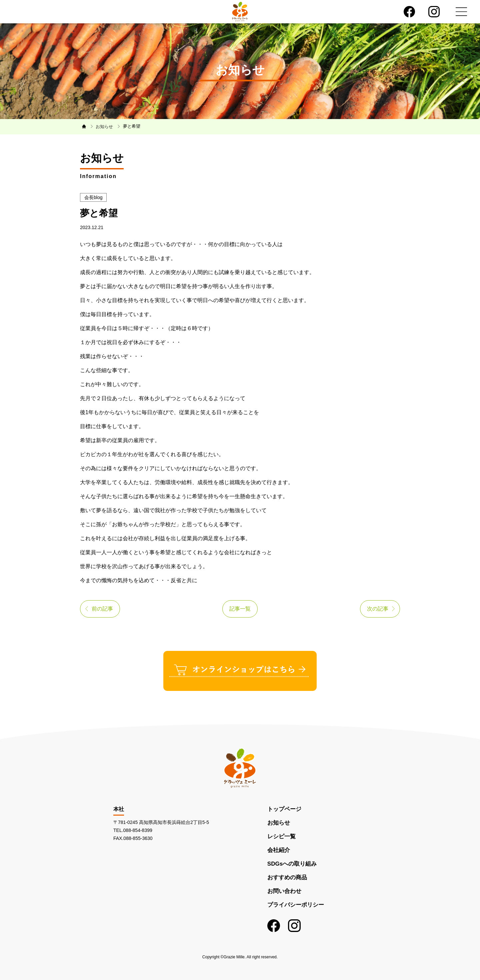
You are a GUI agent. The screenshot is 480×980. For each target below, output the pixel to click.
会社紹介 (279, 850)
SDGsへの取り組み (292, 864)
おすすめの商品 (287, 877)
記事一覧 (240, 609)
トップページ (284, 809)
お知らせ (279, 823)
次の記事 (378, 609)
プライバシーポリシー (296, 905)
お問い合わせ (284, 891)
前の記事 (102, 609)
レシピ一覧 (281, 836)
